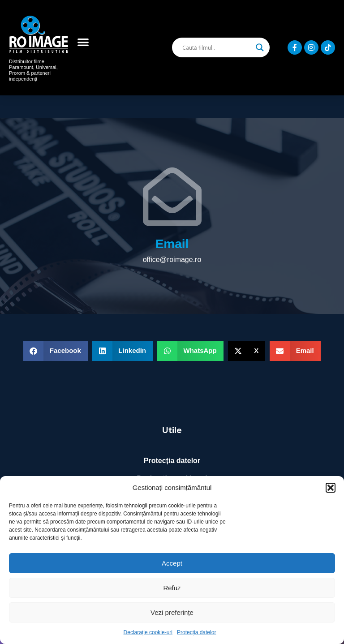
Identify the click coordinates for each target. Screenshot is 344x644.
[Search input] (217, 47)
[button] (331, 488)
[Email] (172, 196)
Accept (172, 563)
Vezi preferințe (172, 612)
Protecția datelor (196, 632)
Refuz (172, 588)
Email (172, 244)
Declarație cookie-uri (148, 632)
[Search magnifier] (260, 47)
